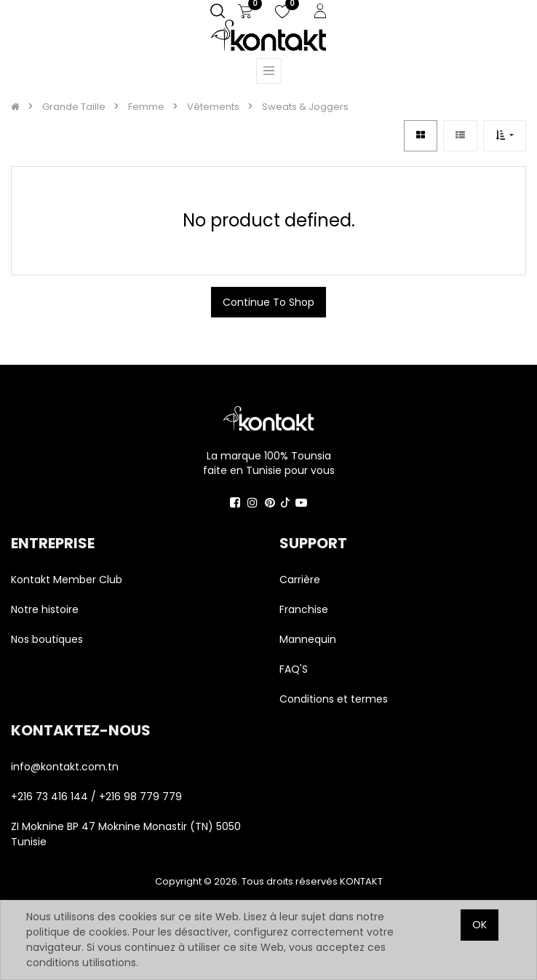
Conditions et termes (334, 699)
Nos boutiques (47, 639)
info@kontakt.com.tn (66, 767)
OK (480, 925)
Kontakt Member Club (67, 580)
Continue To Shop (268, 302)
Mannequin (309, 639)
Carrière (300, 580)
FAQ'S (294, 669)
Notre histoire (45, 609)
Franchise (304, 609)
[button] (505, 136)
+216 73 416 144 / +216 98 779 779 (96, 797)
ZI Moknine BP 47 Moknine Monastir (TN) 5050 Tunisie (126, 834)
